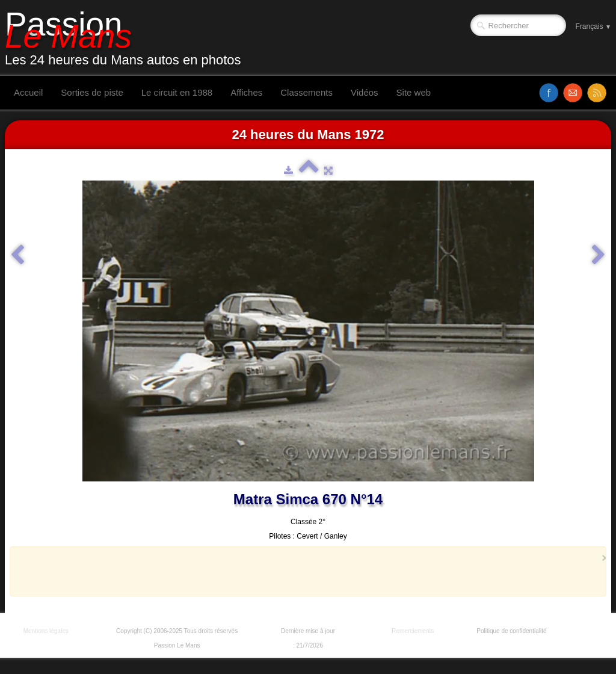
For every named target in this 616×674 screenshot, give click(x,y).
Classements (306, 92)
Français (593, 26)
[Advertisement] (304, 571)
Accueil (28, 92)
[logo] (128, 38)
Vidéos (365, 92)
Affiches (246, 92)
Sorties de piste (92, 92)
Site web (414, 92)
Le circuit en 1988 (177, 92)
